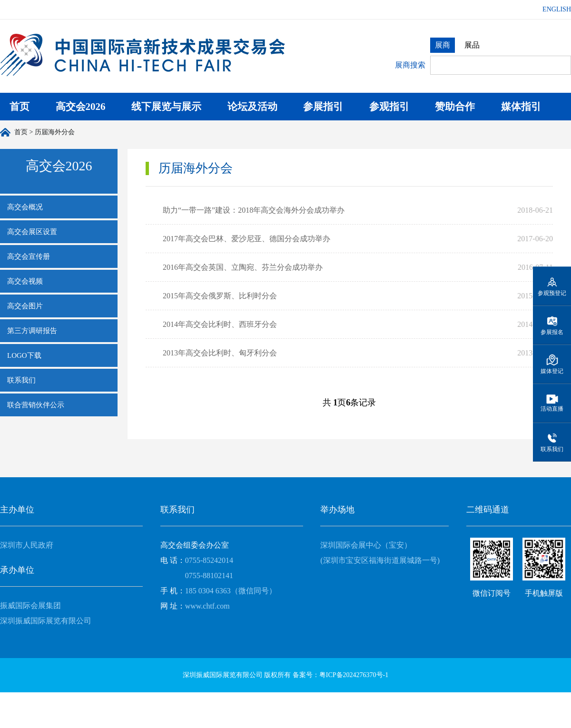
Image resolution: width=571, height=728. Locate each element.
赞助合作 (455, 107)
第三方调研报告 (32, 331)
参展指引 (323, 107)
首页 (20, 107)
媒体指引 (521, 107)
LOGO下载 (24, 355)
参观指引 (389, 107)
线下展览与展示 (166, 107)
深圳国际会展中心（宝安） (366, 545)
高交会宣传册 (29, 256)
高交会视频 (25, 281)
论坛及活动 (252, 107)
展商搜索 (410, 65)
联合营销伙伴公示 (36, 405)
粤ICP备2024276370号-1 (354, 675)
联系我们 (21, 380)
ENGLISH (557, 9)
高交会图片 (25, 306)
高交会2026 (81, 107)
